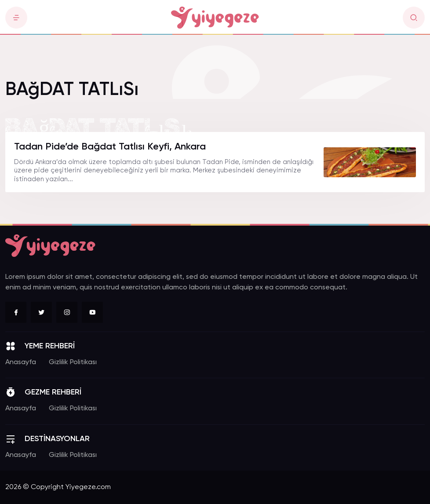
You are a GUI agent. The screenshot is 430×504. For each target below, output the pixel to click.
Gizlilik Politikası (73, 362)
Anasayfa (21, 362)
